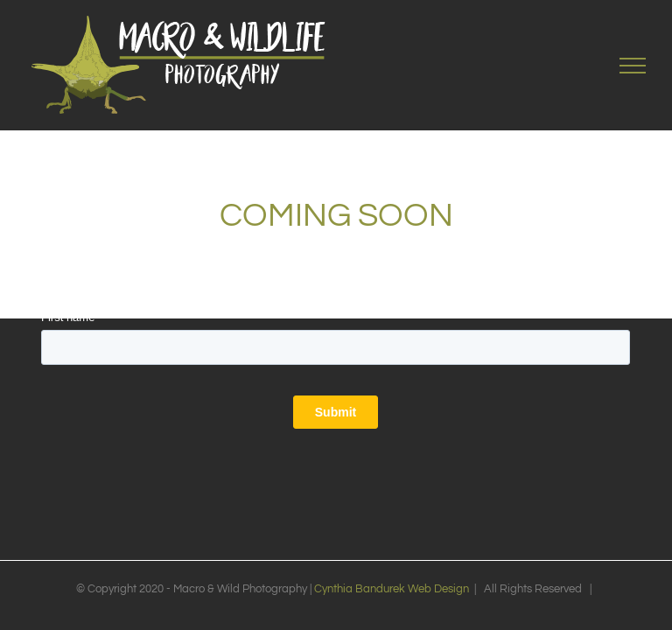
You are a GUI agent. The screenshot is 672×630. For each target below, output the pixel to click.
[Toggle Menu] (633, 66)
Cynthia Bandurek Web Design (392, 589)
